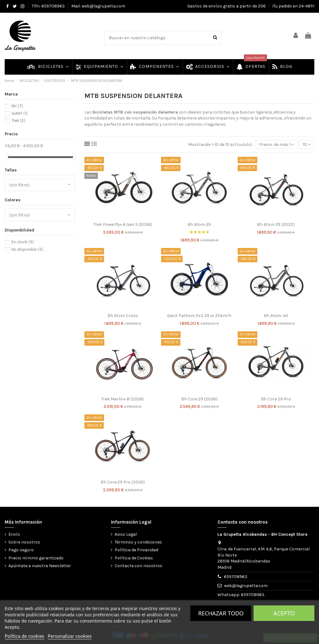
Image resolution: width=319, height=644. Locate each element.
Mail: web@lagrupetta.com (98, 6)
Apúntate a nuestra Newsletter (40, 566)
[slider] (7, 157)
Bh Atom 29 (199, 224)
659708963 (236, 577)
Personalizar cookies (70, 636)
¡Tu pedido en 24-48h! (293, 6)
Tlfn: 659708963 (49, 6)
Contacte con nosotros (138, 566)
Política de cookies (24, 636)
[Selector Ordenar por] (277, 145)
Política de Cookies (134, 558)
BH (17, 106)
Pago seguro (21, 550)
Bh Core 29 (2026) (199, 399)
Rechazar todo (221, 613)
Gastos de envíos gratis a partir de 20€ (227, 6)
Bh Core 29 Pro (276, 399)
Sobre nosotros (24, 542)
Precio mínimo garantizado (36, 558)
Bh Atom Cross (123, 316)
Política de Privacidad (136, 550)
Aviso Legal (126, 534)
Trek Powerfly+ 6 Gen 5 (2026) (123, 224)
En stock (23, 242)
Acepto (284, 613)
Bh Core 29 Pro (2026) (123, 482)
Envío (14, 534)
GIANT (20, 113)
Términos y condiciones (138, 542)
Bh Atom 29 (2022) (276, 224)
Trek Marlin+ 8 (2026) (123, 399)
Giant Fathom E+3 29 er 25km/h (199, 316)
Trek (19, 121)
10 (307, 145)
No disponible (27, 249)
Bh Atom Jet (276, 316)
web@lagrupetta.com (246, 586)
